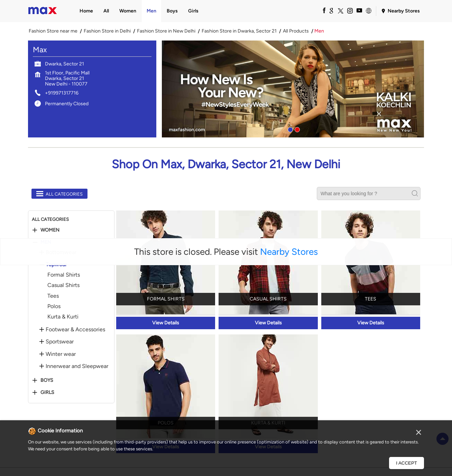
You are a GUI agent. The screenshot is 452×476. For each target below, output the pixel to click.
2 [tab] (296, 129)
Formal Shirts (64, 275)
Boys (47, 380)
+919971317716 (62, 93)
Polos (54, 306)
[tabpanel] (293, 89)
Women (50, 230)
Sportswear (60, 342)
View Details (166, 323)
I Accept (407, 463)
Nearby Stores (289, 252)
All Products (296, 31)
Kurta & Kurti (63, 317)
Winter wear (61, 354)
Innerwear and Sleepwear (77, 366)
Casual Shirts (63, 285)
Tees (53, 296)
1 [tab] (289, 129)
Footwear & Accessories (75, 330)
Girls (47, 393)
